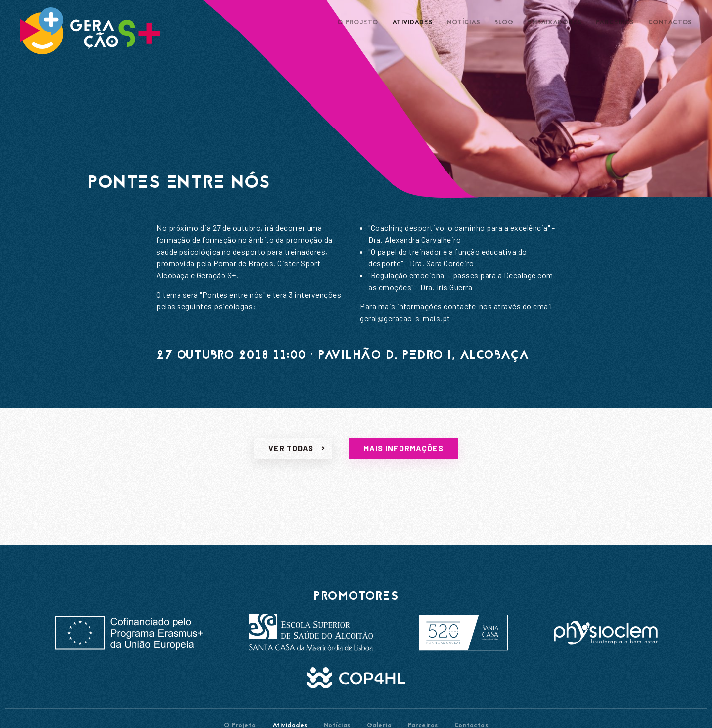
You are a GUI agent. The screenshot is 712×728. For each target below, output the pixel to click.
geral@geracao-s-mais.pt (405, 318)
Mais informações (403, 453)
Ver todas (291, 453)
